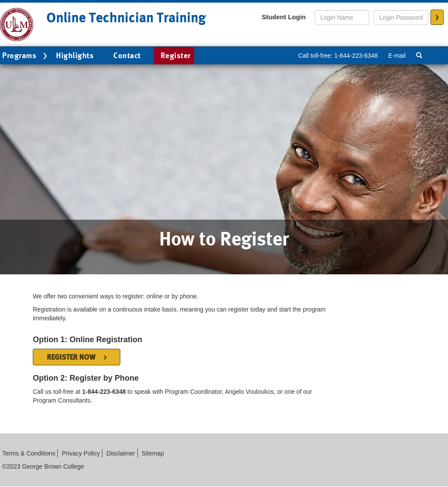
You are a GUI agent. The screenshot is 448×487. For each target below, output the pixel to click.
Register (176, 55)
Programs (26, 56)
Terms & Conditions (29, 453)
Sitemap (153, 453)
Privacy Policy (81, 453)
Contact (127, 55)
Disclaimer (121, 453)
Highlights (75, 55)
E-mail (397, 56)
